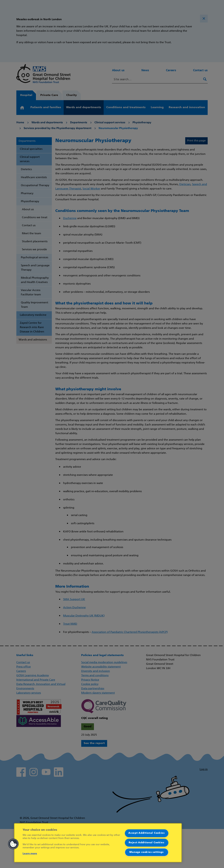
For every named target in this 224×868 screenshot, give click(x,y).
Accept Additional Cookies (147, 833)
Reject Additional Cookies (147, 843)
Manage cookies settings (146, 852)
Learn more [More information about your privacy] (30, 854)
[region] (98, 843)
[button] (13, 844)
